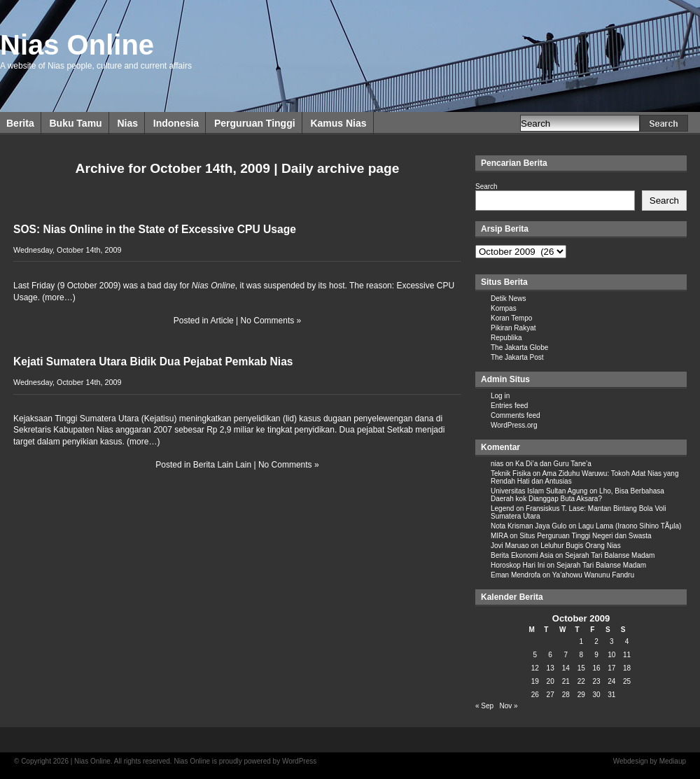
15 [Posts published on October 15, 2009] (581, 668)
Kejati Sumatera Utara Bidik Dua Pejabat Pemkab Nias (153, 362)
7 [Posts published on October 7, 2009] (566, 655)
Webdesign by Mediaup (650, 761)
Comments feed (516, 415)
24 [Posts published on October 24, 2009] (611, 681)
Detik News (509, 299)
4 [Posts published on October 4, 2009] (627, 641)
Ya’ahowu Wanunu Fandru (593, 575)
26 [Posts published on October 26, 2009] (535, 695)
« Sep (484, 706)
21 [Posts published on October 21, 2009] (566, 681)
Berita (20, 123)
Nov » (508, 706)
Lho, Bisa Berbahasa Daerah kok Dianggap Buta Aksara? (577, 495)
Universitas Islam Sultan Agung (539, 491)
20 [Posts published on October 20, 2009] (551, 681)
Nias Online (77, 45)
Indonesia (176, 123)
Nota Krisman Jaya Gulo (528, 526)
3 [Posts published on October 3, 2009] (612, 641)
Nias (127, 123)
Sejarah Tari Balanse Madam (610, 555)
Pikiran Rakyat (513, 328)
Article (222, 321)
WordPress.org (514, 425)
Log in (500, 396)
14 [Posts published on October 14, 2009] (566, 668)
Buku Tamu (75, 123)
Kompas (504, 308)
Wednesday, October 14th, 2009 (67, 250)
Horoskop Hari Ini (518, 565)
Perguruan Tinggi (255, 123)
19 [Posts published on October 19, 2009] (535, 681)
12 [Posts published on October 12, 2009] (535, 668)
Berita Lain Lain (222, 465)
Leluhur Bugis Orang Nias (581, 546)
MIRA (499, 536)
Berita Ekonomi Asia (522, 555)
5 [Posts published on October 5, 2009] (535, 655)
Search (486, 187)
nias (497, 464)
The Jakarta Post (517, 357)
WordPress (299, 761)
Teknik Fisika (511, 473)
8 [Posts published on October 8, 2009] (581, 655)
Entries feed (509, 406)
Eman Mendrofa (516, 575)
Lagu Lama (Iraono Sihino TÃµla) (630, 526)
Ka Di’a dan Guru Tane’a (553, 464)
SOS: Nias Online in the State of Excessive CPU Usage (155, 229)
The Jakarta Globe (519, 348)
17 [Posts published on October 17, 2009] (611, 668)
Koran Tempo (511, 318)
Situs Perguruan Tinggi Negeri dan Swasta (585, 536)
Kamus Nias (338, 123)
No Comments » (271, 321)
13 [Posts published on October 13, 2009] (551, 668)
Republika (506, 338)
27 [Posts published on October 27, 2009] (551, 695)
